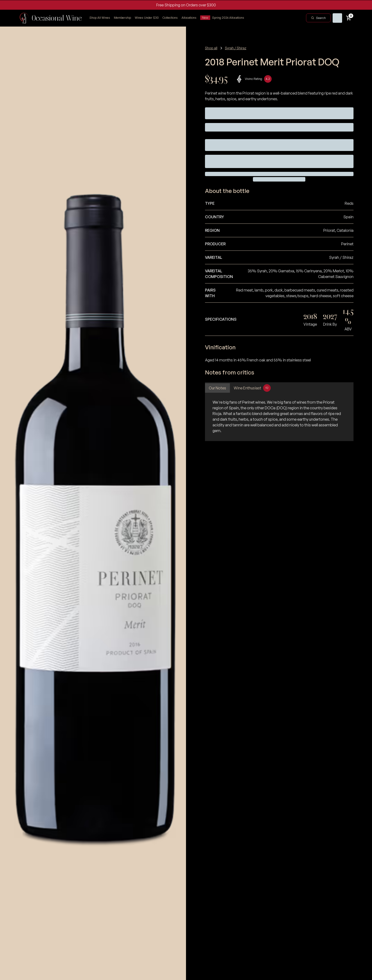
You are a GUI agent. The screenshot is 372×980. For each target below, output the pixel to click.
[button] (170, 18)
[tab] (217, 388)
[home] (50, 18)
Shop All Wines (100, 18)
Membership (122, 18)
